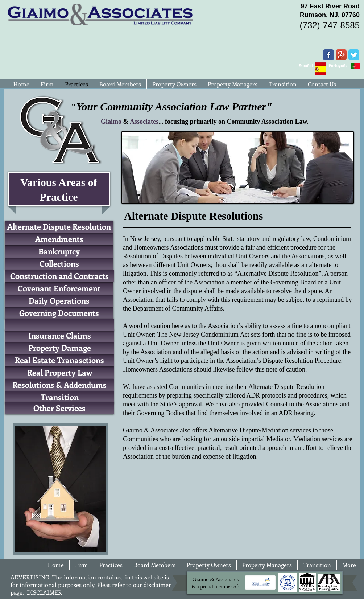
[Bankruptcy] (59, 251)
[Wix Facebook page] (328, 55)
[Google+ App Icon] (341, 55)
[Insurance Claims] (59, 336)
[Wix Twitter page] (354, 55)
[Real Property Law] (59, 373)
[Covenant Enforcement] (59, 288)
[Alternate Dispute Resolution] (59, 227)
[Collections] (59, 264)
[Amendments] (59, 239)
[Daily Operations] (59, 301)
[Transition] (59, 397)
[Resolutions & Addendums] (59, 385)
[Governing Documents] (59, 313)
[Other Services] (59, 408)
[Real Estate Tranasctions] (59, 360)
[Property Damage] (59, 348)
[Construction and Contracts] (59, 276)
